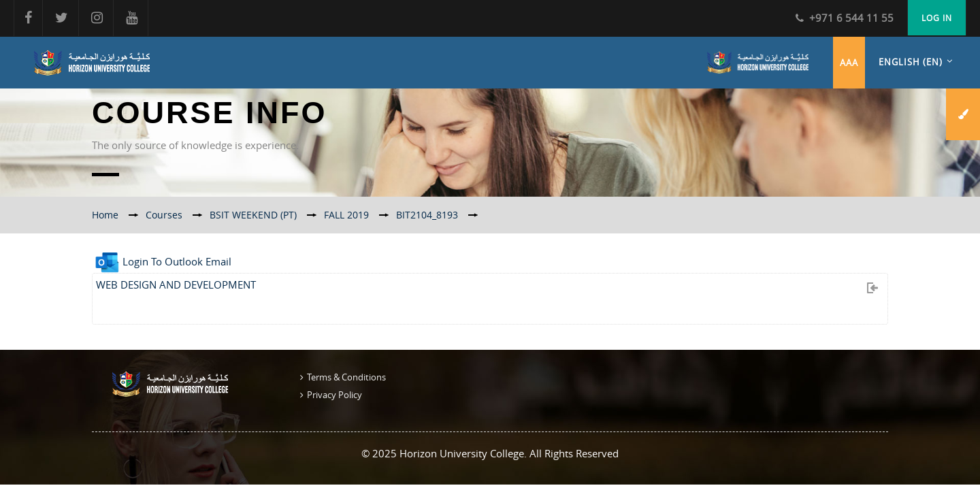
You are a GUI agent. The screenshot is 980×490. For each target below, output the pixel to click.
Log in (937, 18)
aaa (849, 63)
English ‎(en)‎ (911, 62)
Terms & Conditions (346, 377)
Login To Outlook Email (162, 261)
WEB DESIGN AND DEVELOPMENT (176, 284)
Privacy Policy (334, 395)
